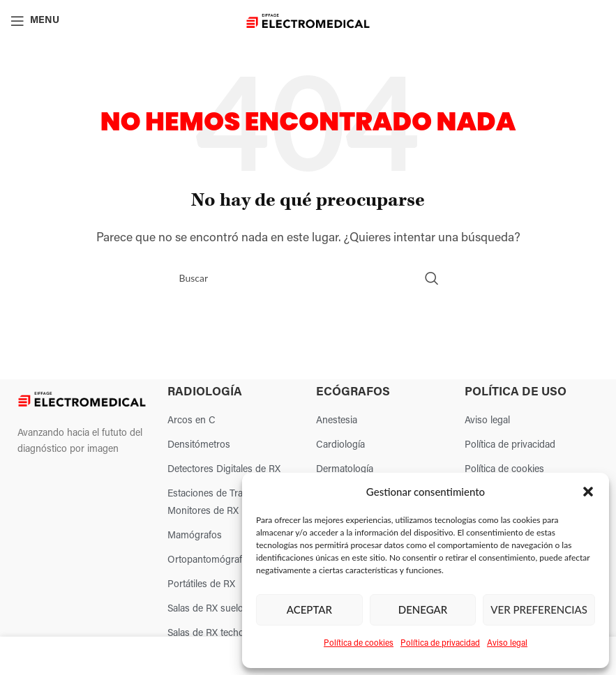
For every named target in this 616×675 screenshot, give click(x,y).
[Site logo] (308, 21)
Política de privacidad (440, 644)
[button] (588, 492)
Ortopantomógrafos (210, 560)
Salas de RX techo (206, 634)
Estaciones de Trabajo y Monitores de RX (218, 503)
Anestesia (337, 421)
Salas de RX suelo (205, 609)
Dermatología (345, 470)
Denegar (423, 609)
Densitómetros (199, 445)
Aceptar (309, 609)
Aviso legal (507, 644)
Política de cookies (359, 644)
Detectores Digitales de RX (224, 470)
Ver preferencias (539, 609)
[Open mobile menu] (35, 21)
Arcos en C (191, 421)
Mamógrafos (195, 536)
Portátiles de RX (201, 585)
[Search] (308, 278)
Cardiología (340, 445)
